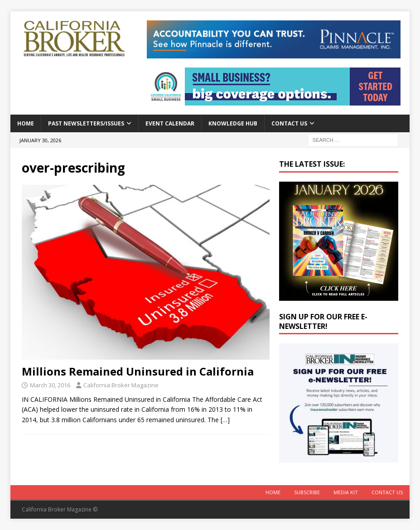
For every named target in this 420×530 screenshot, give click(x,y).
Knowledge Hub (233, 123)
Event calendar (170, 123)
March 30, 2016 (50, 385)
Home (26, 123)
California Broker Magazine (121, 385)
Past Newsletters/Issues (86, 123)
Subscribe (307, 492)
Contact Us (289, 123)
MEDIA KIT (346, 492)
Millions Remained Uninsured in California (138, 371)
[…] (225, 420)
